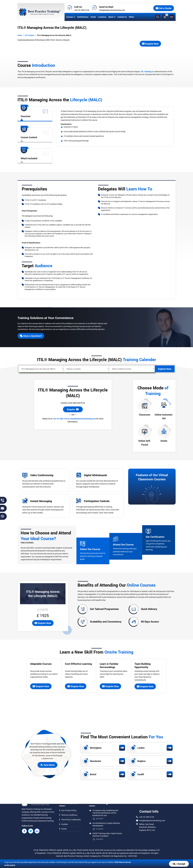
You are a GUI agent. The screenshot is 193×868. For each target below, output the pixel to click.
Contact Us (122, 17)
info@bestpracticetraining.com (112, 10)
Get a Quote (164, 8)
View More (47, 765)
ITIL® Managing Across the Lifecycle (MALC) (54, 35)
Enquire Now (150, 44)
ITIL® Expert (29, 35)
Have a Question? (31, 336)
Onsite (93, 17)
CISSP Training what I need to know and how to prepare (107, 835)
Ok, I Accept (179, 864)
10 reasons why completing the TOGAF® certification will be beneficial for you (105, 813)
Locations (102, 17)
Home (20, 35)
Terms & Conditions (68, 815)
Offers (131, 17)
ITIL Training (146, 71)
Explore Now (165, 369)
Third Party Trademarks (70, 820)
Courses (70, 17)
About (112, 17)
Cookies (63, 824)
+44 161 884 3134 (81, 10)
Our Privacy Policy (68, 810)
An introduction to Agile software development (106, 824)
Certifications (83, 17)
